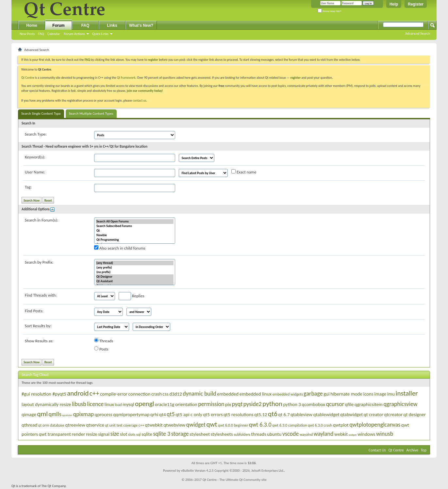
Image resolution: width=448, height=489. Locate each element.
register (296, 78)
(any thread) (135, 263)
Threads (104, 341)
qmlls (55, 414)
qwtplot (341, 425)
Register (416, 4)
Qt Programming (135, 240)
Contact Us (377, 450)
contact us (140, 100)
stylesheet (200, 434)
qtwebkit (154, 425)
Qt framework (126, 78)
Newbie (135, 235)
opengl (144, 404)
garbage (313, 394)
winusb (385, 434)
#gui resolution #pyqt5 (44, 394)
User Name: (35, 172)
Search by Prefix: (39, 262)
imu (391, 394)
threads (258, 434)
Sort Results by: (38, 326)
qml (42, 414)
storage (180, 434)
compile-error (114, 394)
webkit (341, 434)
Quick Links (100, 34)
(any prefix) (135, 268)
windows (366, 434)
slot (124, 434)
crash (157, 394)
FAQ (41, 34)
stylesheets (222, 434)
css (166, 394)
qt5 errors (213, 415)
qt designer (415, 415)
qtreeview (75, 425)
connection (140, 394)
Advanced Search (418, 33)
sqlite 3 (162, 434)
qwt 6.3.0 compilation (290, 425)
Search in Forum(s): (41, 220)
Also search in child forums (120, 248)
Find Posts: (34, 311)
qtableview (301, 415)
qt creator (373, 415)
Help (394, 4)
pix (228, 404)
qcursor (335, 404)
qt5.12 (261, 415)
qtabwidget (351, 415)
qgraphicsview (400, 404)
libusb (79, 404)
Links (112, 25)
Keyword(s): (35, 157)
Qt (135, 231)
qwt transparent (55, 434)
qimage (29, 415)
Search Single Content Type (41, 114)
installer (407, 393)
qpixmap (83, 414)
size (115, 434)
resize (92, 434)
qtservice (95, 425)
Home (32, 25)
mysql (128, 404)
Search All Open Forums (135, 221)
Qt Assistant (135, 281)
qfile (349, 404)
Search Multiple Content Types (91, 114)
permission (211, 404)
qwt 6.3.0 (260, 425)
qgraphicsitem (369, 404)
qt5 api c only (189, 415)
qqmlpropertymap (131, 415)
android (78, 393)
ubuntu (274, 434)
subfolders (242, 434)
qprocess (104, 415)
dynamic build (199, 394)
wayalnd (306, 434)
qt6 (273, 414)
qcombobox (313, 404)
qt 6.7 (284, 415)
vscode (290, 434)
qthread (29, 425)
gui (326, 394)
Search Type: (36, 134)
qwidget (196, 425)
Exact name (244, 172)
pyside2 (253, 404)
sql (139, 434)
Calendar (54, 34)
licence (95, 404)
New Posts (27, 34)
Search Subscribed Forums (135, 226)
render (78, 434)
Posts (101, 349)
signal (104, 434)
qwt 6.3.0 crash (320, 425)
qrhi (154, 415)
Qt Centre (28, 78)
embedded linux (256, 394)
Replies (132, 296)
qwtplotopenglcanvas (375, 425)
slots (132, 434)
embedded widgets (288, 394)
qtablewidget (326, 415)
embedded (228, 394)
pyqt (237, 404)
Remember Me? (330, 11)
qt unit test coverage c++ (124, 425)
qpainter (67, 415)
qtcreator (393, 415)
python (272, 404)
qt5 (171, 414)
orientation (186, 404)
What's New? (141, 25)
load (118, 405)
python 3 (292, 404)
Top (424, 450)
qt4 (163, 415)
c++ (94, 393)
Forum (58, 25)
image (380, 394)
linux (109, 404)
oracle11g (165, 404)
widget (353, 435)
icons (368, 394)
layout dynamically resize (46, 404)
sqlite (147, 434)
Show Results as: (39, 341)
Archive (412, 450)
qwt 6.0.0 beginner (233, 425)
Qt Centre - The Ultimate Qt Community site (235, 480)
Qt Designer (135, 277)
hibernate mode (346, 394)
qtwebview (174, 425)
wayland (324, 434)
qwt (212, 424)
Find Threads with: (41, 295)
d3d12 (176, 394)
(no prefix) (135, 272)
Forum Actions (74, 34)
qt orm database (51, 425)
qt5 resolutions (239, 415)
